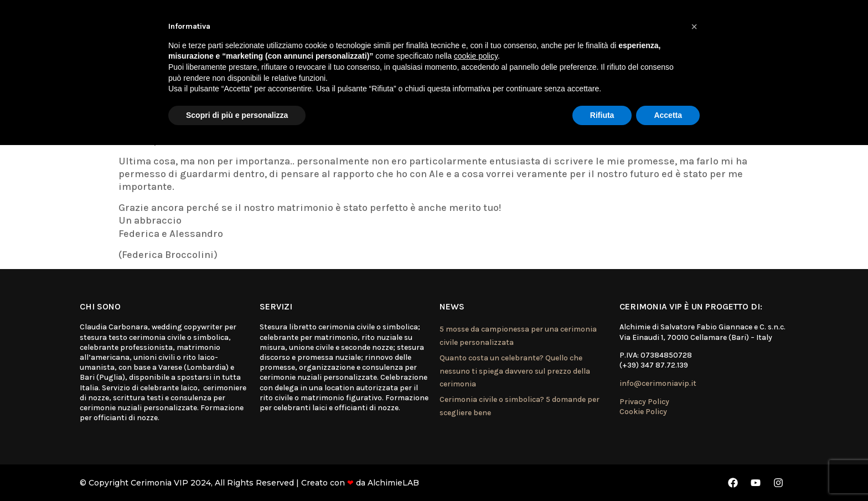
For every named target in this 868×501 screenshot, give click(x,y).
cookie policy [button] (476, 56)
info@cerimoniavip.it (658, 383)
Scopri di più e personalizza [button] (237, 115)
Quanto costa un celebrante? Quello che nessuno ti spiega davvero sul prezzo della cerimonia (515, 371)
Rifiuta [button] (602, 115)
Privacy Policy (644, 402)
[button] (694, 27)
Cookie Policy (643, 412)
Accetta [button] (668, 115)
